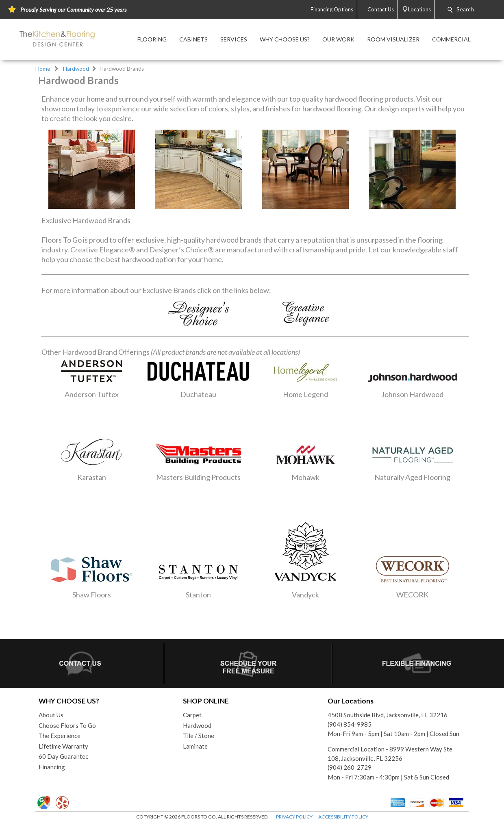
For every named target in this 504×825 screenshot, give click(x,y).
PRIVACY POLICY (294, 817)
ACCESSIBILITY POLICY (343, 817)
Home (43, 69)
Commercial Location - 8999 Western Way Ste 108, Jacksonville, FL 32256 (390, 754)
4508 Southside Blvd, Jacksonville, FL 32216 (388, 715)
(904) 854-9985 (350, 724)
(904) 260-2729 (350, 767)
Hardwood (76, 69)
